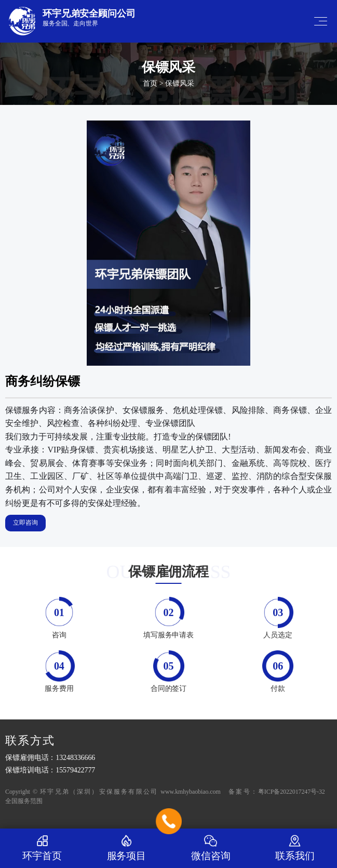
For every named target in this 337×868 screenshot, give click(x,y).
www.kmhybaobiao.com (190, 792)
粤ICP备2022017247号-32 (292, 792)
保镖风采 (180, 83)
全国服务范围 (24, 801)
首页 (150, 83)
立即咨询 (25, 523)
